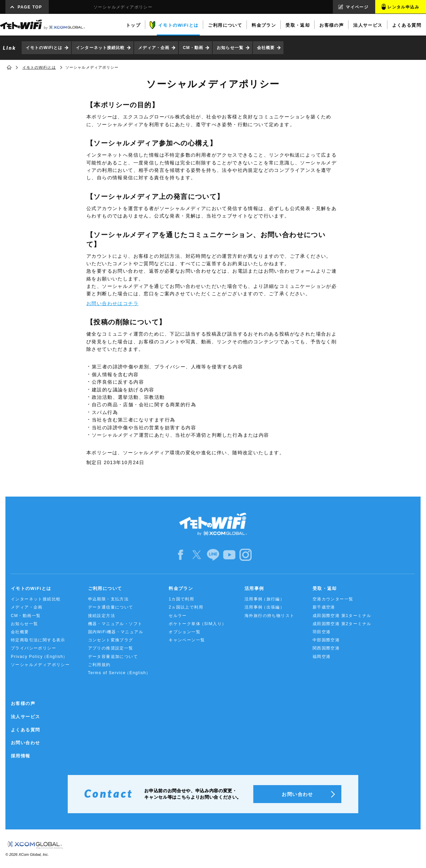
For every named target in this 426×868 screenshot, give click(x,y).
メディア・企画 (154, 48)
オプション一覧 (185, 632)
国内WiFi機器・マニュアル (116, 632)
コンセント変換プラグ (111, 640)
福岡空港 (322, 657)
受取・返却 (325, 588)
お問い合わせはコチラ (112, 303)
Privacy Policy (39, 657)
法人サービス (25, 717)
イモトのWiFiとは (44, 48)
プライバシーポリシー (34, 648)
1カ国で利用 (181, 599)
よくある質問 (25, 730)
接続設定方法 (102, 616)
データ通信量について (111, 607)
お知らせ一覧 (230, 48)
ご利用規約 (99, 665)
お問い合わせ (25, 743)
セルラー (178, 616)
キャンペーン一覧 (187, 640)
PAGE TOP (30, 7)
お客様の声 (23, 703)
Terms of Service (119, 673)
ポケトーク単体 (198, 624)
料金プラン (181, 588)
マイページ (357, 7)
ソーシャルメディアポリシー (40, 665)
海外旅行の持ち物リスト (269, 616)
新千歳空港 (324, 607)
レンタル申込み (403, 7)
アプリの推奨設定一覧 (111, 648)
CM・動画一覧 (26, 616)
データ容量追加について (113, 657)
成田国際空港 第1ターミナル (342, 616)
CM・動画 (193, 48)
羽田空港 (322, 632)
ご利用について (105, 588)
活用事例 (254, 588)
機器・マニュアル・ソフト (115, 624)
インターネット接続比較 (100, 48)
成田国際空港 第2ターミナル (342, 624)
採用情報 (21, 756)
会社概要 (266, 48)
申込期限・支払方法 (109, 599)
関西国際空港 (326, 648)
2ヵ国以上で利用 (186, 607)
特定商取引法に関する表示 (38, 640)
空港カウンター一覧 (333, 599)
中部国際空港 (326, 640)
